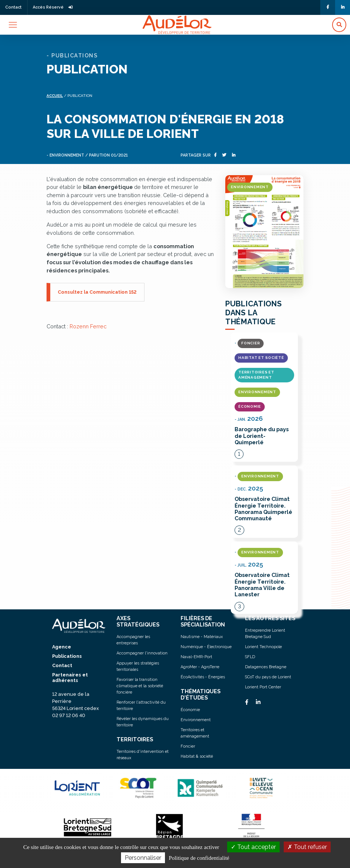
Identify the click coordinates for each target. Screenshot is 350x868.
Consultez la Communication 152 (97, 292)
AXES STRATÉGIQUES (138, 621)
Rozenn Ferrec (88, 326)
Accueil (55, 96)
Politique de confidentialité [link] (199, 858)
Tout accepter (253, 847)
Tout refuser (307, 847)
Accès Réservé (53, 7)
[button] (339, 25)
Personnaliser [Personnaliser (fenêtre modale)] (143, 858)
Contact (13, 7)
